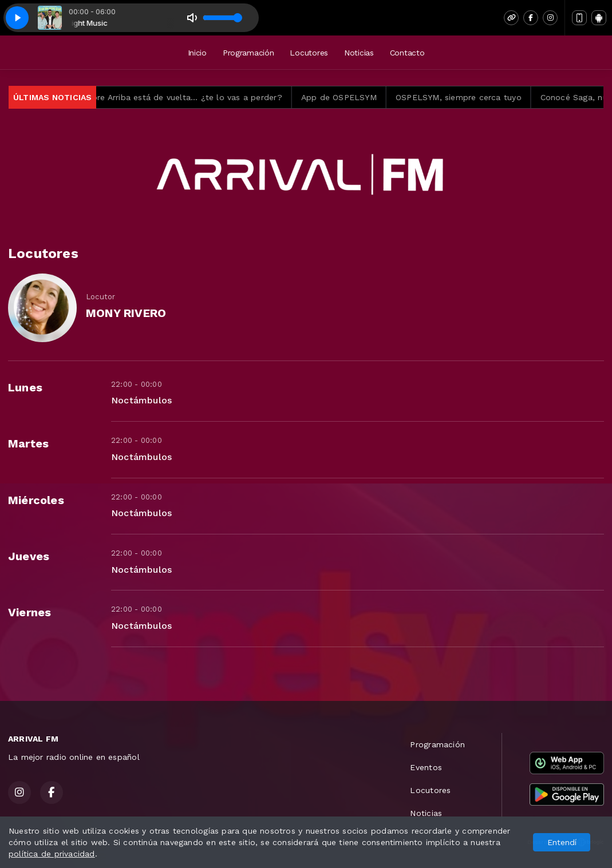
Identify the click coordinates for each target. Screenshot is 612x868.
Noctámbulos (141, 400)
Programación (248, 53)
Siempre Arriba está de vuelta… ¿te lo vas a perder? (190, 97)
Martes (28, 443)
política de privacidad (52, 854)
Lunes (25, 387)
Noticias (359, 53)
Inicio (197, 53)
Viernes (29, 612)
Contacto (407, 53)
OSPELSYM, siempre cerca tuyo (471, 97)
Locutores (309, 53)
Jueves (29, 556)
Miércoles (36, 500)
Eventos (426, 767)
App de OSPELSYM (351, 97)
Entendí (562, 842)
